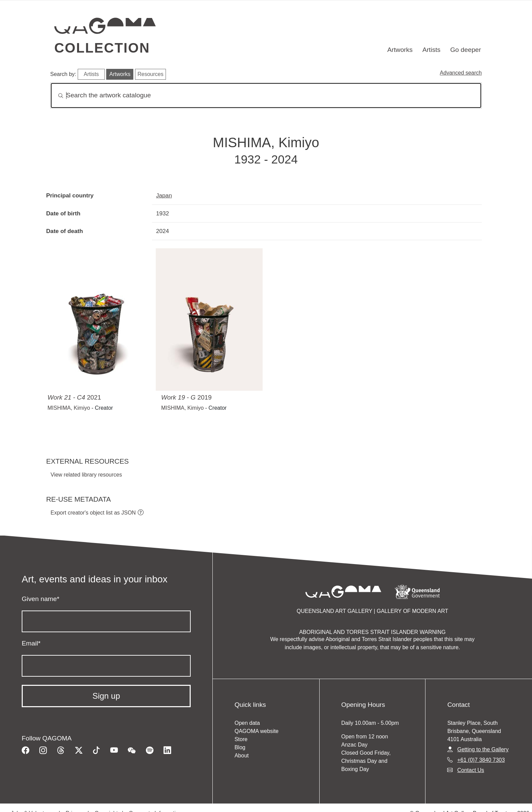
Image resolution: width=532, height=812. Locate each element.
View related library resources (86, 475)
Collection (102, 48)
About (242, 756)
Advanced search (461, 73)
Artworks (400, 50)
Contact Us (471, 770)
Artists (431, 50)
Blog (240, 747)
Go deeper (466, 50)
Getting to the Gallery (483, 749)
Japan (164, 195)
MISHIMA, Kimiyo (69, 408)
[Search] (266, 95)
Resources (150, 74)
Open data (247, 723)
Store (241, 739)
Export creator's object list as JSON (93, 513)
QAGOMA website (256, 731)
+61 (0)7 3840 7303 (481, 760)
